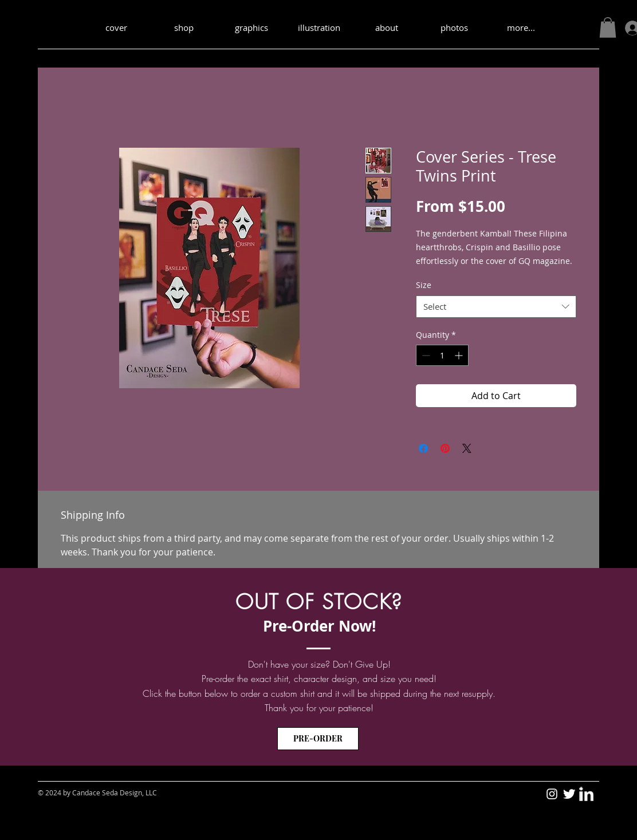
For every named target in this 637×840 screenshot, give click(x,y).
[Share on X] (467, 448)
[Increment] (460, 355)
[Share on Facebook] (423, 448)
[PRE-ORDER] (318, 739)
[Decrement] (425, 355)
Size (424, 285)
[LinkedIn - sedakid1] (586, 794)
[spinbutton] (442, 355)
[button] (608, 27)
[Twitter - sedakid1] (569, 794)
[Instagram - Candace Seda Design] (552, 794)
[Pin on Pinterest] (445, 448)
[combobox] (496, 307)
